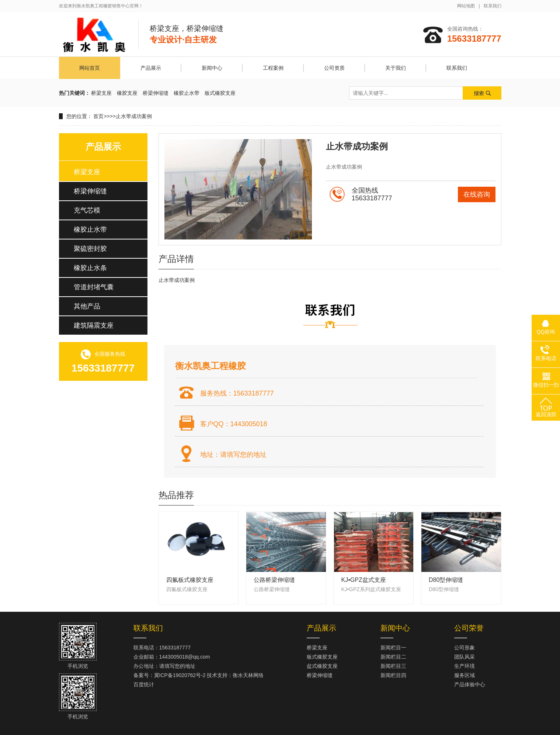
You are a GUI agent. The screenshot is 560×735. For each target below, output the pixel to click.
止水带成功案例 (134, 116)
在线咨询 (477, 194)
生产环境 (465, 666)
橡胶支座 (127, 93)
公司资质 (334, 68)
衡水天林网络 (248, 675)
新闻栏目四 (393, 675)
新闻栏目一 (393, 648)
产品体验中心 (470, 684)
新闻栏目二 (393, 657)
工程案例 (273, 68)
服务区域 (465, 675)
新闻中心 (212, 68)
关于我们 (396, 68)
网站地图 (466, 6)
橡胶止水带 (187, 93)
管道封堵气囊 (94, 287)
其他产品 (87, 306)
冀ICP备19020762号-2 (180, 675)
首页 (98, 116)
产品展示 (151, 68)
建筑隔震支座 (94, 325)
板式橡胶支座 (220, 93)
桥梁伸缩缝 (156, 93)
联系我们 (493, 6)
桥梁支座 (101, 93)
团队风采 (465, 657)
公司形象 (465, 648)
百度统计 (144, 684)
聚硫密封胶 (90, 249)
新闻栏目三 (393, 666)
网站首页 (90, 68)
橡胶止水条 (90, 268)
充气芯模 (87, 210)
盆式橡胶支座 (322, 666)
